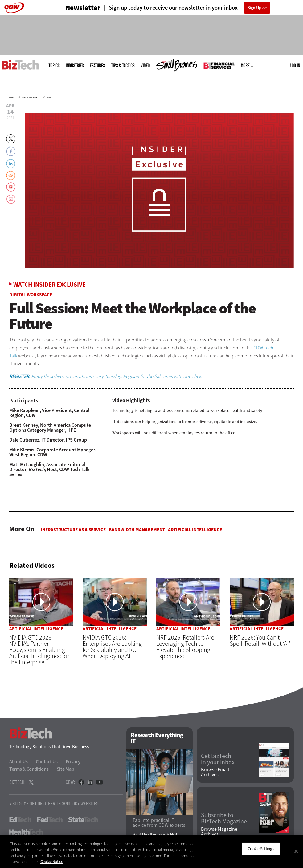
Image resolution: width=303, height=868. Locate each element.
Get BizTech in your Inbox (218, 759)
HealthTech (26, 832)
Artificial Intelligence (195, 530)
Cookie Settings (261, 849)
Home (12, 97)
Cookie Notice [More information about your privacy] (52, 862)
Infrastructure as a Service (73, 530)
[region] (151, 851)
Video (145, 65)
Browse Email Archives (215, 772)
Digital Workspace (30, 97)
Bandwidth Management (137, 530)
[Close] (296, 851)
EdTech (20, 820)
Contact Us (47, 762)
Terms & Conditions (29, 769)
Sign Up (254, 8)
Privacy (73, 762)
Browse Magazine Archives (219, 832)
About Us (18, 762)
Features (97, 65)
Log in (295, 65)
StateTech (83, 820)
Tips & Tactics (123, 65)
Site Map (66, 769)
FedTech (50, 820)
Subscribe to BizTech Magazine (224, 819)
